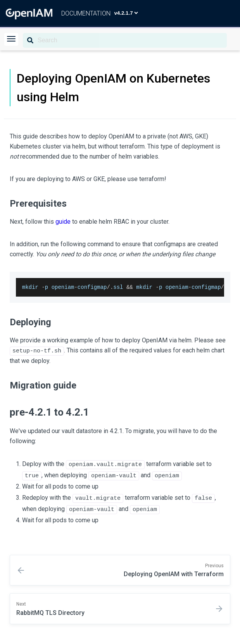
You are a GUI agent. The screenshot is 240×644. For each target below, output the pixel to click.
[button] (11, 39)
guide (63, 222)
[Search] (125, 40)
